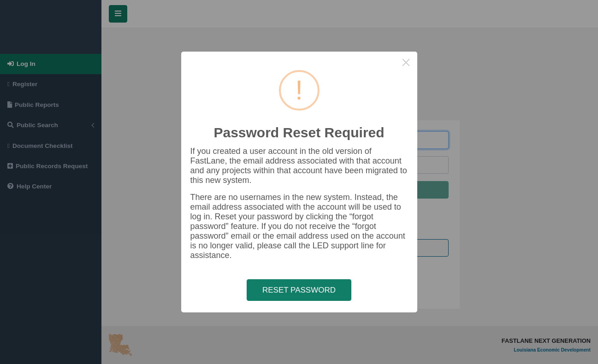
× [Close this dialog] (406, 62)
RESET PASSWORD (299, 290)
